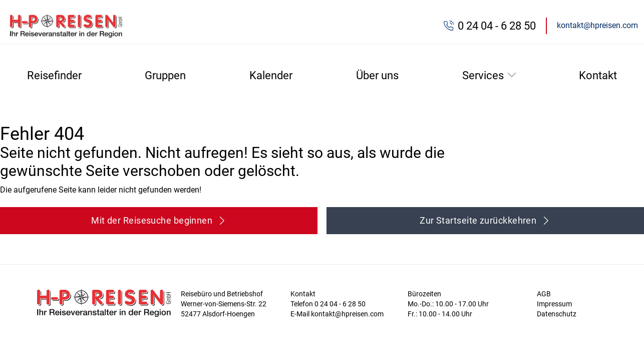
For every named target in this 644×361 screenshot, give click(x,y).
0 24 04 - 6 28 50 (497, 26)
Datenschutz (557, 314)
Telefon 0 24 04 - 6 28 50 (328, 304)
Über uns (377, 75)
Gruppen (165, 75)
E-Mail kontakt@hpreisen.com (337, 314)
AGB (544, 294)
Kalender (271, 75)
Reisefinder (54, 75)
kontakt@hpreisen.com (597, 25)
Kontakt (598, 75)
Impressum (554, 304)
